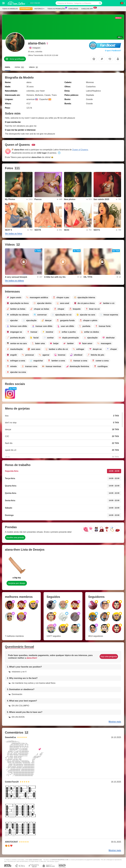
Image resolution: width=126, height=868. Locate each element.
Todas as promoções (57, 8)
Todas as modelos (10, 9)
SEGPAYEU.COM (63, 860)
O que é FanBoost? (113, 51)
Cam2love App (88, 8)
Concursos (73, 9)
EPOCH (55, 860)
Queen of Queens (80, 150)
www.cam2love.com (35, 860)
